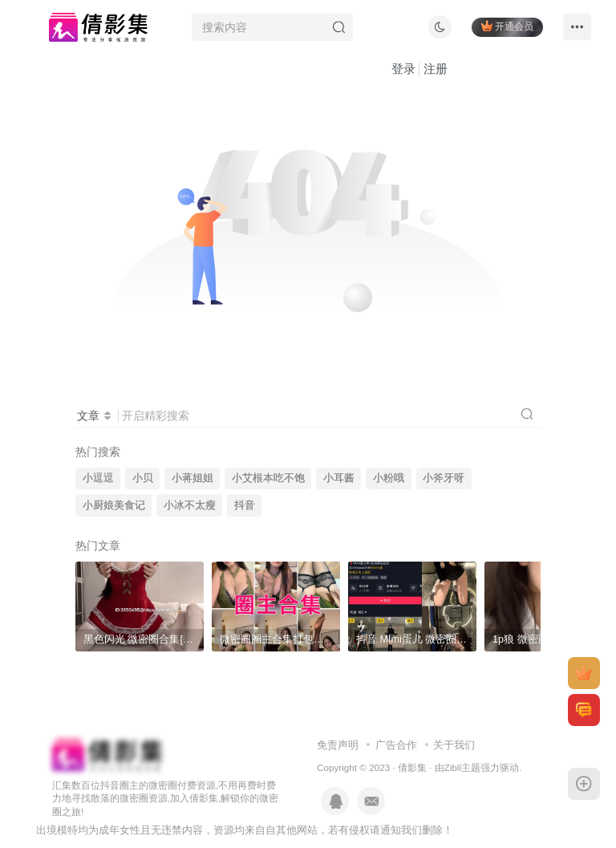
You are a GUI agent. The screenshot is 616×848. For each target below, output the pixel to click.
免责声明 (338, 745)
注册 (436, 69)
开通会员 (507, 26)
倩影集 (412, 767)
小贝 (143, 478)
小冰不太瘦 (190, 505)
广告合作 (396, 745)
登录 (403, 69)
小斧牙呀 (444, 478)
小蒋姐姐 (192, 478)
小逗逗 (98, 478)
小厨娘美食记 (114, 505)
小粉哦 (389, 478)
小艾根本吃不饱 (268, 478)
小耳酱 (339, 478)
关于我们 (454, 745)
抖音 (245, 505)
